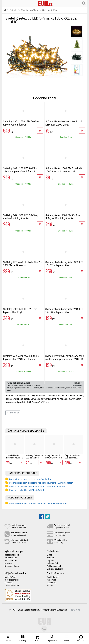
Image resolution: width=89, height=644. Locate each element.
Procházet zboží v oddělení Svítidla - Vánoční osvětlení (37, 487)
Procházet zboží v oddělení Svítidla (27, 490)
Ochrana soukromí (55, 569)
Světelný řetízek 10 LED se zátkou (34, 457)
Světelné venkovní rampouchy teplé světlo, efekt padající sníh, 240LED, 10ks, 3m (65, 359)
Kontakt (50, 558)
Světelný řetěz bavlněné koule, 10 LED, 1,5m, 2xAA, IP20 (64, 123)
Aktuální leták (11, 558)
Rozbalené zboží (12, 555)
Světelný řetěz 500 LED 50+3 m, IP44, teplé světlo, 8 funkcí (63, 217)
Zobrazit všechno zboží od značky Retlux (30, 479)
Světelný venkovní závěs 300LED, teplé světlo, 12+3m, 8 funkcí (21, 358)
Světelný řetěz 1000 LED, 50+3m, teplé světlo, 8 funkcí (21, 123)
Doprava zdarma (12, 566)
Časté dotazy (53, 577)
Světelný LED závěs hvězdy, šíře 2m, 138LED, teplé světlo (23, 264)
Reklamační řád (54, 566)
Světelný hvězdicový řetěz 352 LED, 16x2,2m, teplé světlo (65, 264)
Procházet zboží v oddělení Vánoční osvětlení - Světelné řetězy (41, 483)
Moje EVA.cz (10, 577)
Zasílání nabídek (12, 586)
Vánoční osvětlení (30, 10)
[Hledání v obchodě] (84, 3)
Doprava (51, 561)
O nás (49, 555)
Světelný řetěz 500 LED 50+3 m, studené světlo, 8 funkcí (21, 217)
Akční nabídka (11, 561)
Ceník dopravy (77, 386)
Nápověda (51, 580)
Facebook (51, 583)
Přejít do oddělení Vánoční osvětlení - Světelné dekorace (38, 504)
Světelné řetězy (50, 10)
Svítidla (14, 10)
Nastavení (9, 583)
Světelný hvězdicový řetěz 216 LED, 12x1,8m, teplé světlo (65, 311)
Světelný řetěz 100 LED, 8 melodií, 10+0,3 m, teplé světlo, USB (64, 170)
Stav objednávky (12, 580)
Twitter (50, 586)
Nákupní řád (52, 563)
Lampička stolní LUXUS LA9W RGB (54, 457)
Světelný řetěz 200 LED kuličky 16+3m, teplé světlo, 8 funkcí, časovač (20, 172)
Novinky (8, 563)
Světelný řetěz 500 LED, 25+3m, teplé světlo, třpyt (20, 311)
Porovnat (13, 413)
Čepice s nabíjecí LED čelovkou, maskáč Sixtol (73, 458)
